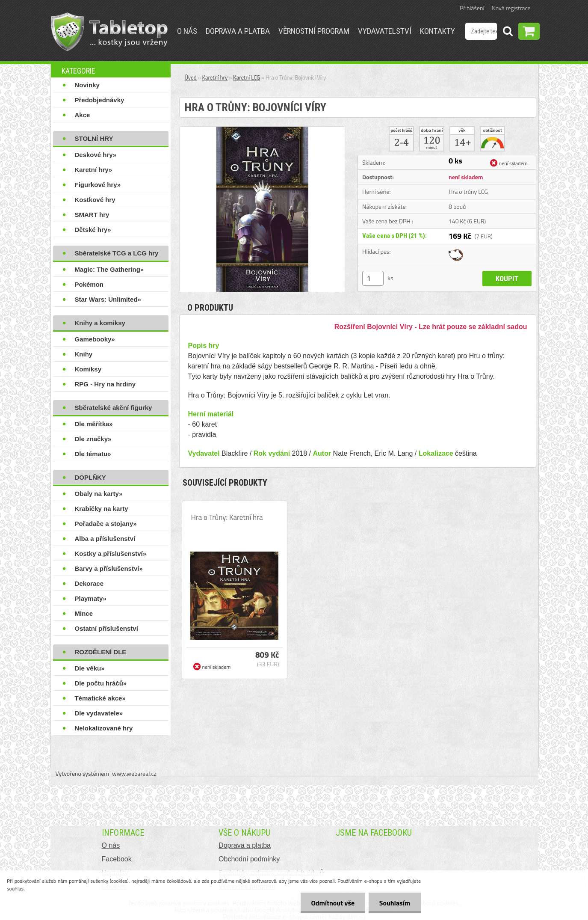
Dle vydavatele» (99, 713)
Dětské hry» (93, 230)
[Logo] (109, 32)
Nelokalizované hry (104, 728)
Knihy (84, 354)
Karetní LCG (247, 77)
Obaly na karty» (99, 494)
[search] (508, 33)
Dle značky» (93, 439)
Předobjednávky (100, 100)
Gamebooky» (95, 339)
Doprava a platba (238, 31)
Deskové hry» (96, 155)
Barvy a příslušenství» (109, 568)
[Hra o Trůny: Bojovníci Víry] (262, 130)
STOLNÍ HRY (94, 138)
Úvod (191, 77)
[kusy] (373, 278)
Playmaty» (91, 598)
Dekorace (89, 583)
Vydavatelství (385, 31)
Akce (83, 115)
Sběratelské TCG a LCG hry (117, 253)
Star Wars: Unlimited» (108, 299)
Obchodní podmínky (249, 859)
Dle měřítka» (94, 424)
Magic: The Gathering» (109, 269)
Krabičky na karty (102, 509)
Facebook (117, 859)
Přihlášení (472, 8)
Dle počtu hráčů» (101, 683)
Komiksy (88, 369)
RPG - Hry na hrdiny (105, 384)
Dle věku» (90, 668)
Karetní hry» (94, 170)
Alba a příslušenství (105, 539)
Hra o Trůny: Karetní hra (227, 517)
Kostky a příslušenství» (111, 553)
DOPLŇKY (90, 477)
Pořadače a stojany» (106, 524)
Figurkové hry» (98, 185)
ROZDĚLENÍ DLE (101, 652)
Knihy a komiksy (100, 323)
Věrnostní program (314, 31)
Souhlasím (394, 903)
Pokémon (89, 284)
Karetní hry (215, 77)
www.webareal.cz (134, 773)
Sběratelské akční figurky (114, 408)
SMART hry (92, 215)
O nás (187, 31)
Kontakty (437, 31)
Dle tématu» (93, 454)
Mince (84, 613)
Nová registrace (511, 8)
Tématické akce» (100, 698)
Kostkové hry (95, 200)
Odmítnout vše (333, 903)
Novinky (87, 85)
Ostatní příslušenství (106, 628)
